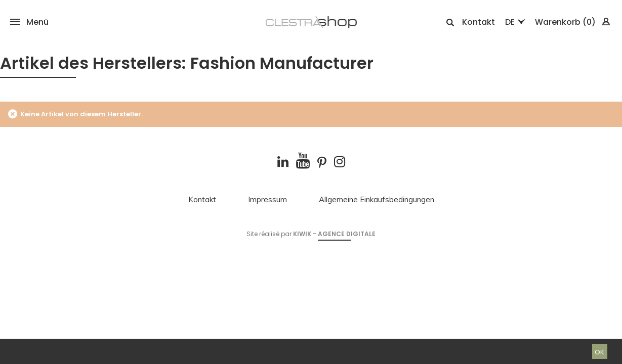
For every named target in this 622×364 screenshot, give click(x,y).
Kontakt (479, 22)
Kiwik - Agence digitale (334, 234)
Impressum (267, 200)
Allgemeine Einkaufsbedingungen (377, 200)
